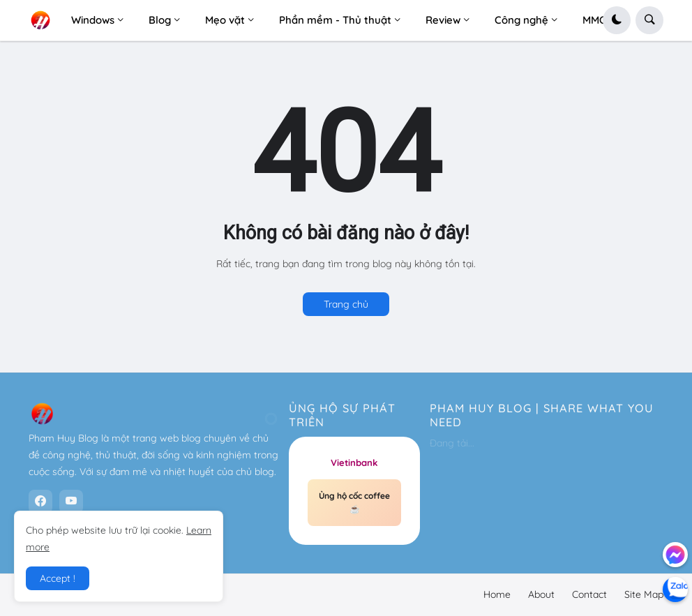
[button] (617, 20)
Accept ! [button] (58, 578)
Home (497, 594)
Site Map (644, 594)
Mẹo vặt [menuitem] (225, 20)
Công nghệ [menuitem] (521, 20)
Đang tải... (452, 443)
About (541, 594)
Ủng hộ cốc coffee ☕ (354, 503)
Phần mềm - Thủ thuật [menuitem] (335, 20)
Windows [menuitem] (93, 20)
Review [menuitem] (443, 20)
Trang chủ (346, 304)
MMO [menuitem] (595, 20)
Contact (589, 594)
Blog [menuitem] (160, 20)
